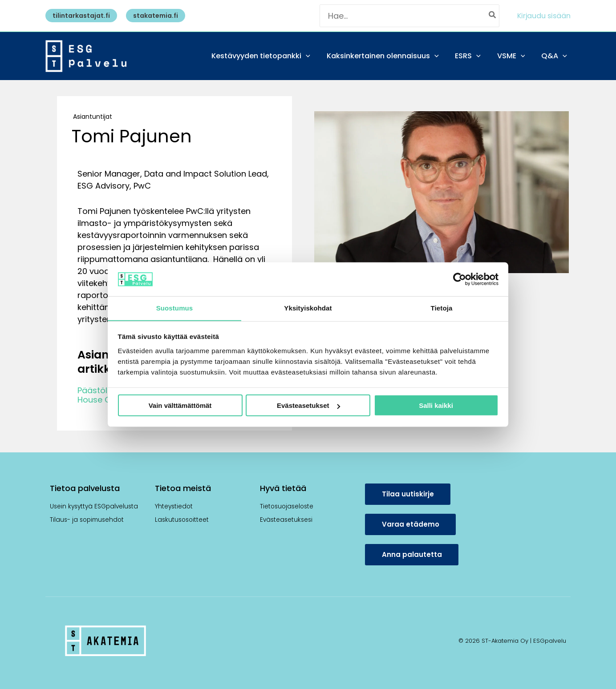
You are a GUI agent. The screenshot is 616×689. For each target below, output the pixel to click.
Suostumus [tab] (175, 308)
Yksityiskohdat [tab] (308, 308)
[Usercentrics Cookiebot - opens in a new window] (460, 279)
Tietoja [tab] (442, 308)
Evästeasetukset (308, 406)
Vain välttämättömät (180, 406)
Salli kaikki (436, 406)
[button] (79, 16)
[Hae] (493, 16)
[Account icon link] (544, 16)
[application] (339, 56)
